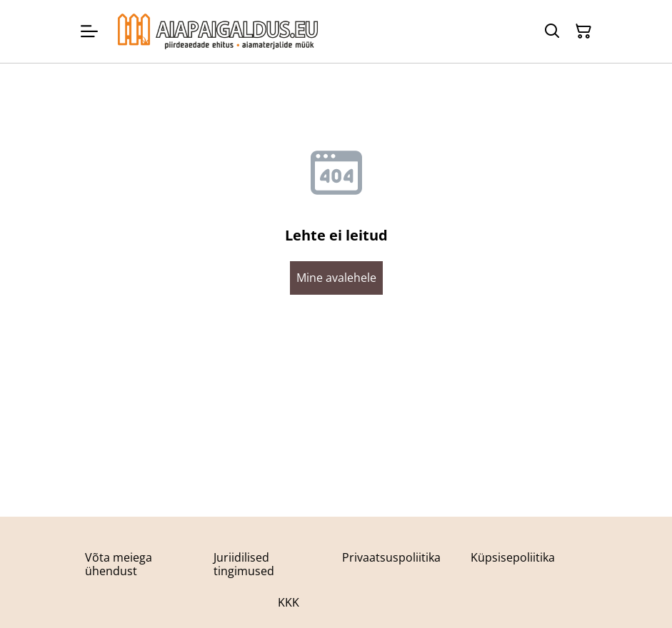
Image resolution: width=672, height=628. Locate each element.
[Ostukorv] (583, 31)
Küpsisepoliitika (513, 557)
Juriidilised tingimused (244, 564)
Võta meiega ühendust (119, 564)
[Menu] (89, 31)
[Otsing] (552, 31)
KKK (289, 602)
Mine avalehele (336, 278)
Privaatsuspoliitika (391, 557)
